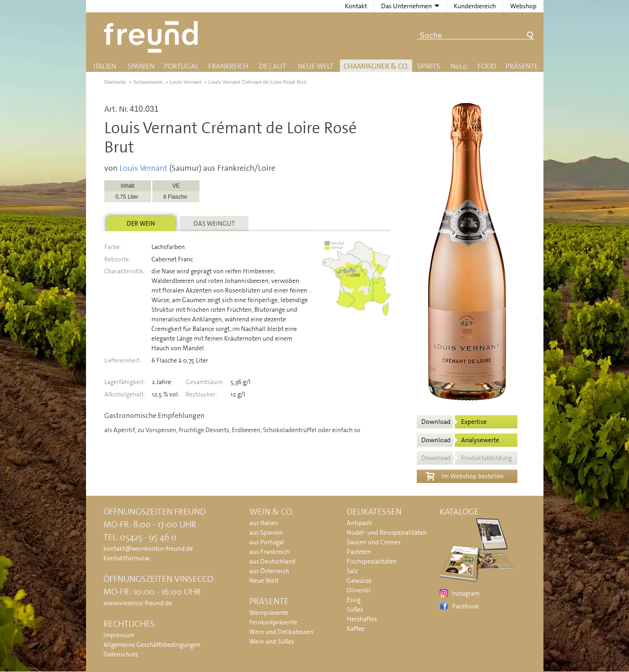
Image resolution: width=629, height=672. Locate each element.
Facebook (466, 606)
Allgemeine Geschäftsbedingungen (152, 645)
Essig (354, 600)
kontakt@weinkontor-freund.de (148, 548)
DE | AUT (272, 66)
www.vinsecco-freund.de (138, 603)
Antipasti (360, 523)
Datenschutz (121, 654)
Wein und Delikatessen (281, 632)
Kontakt (356, 6)
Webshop (523, 6)
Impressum (119, 635)
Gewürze (359, 580)
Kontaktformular (127, 558)
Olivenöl (359, 590)
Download (454, 422)
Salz (352, 571)
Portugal (181, 66)
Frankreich (228, 66)
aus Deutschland (272, 561)
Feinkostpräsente (273, 622)
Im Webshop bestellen (465, 475)
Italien (105, 66)
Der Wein (141, 223)
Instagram (465, 593)
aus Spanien (266, 532)
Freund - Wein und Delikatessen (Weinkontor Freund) (153, 37)
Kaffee (356, 629)
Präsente (522, 66)
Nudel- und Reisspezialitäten (387, 532)
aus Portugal (267, 542)
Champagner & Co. (376, 66)
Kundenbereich (475, 6)
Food (487, 66)
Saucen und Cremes (374, 542)
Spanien (141, 66)
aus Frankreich (269, 552)
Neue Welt (315, 66)
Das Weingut (214, 223)
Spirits (429, 66)
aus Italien (264, 523)
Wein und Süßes (272, 641)
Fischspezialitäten (372, 561)
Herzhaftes (362, 619)
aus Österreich (269, 571)
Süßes (355, 609)
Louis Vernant (143, 168)
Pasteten (359, 552)
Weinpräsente (269, 612)
